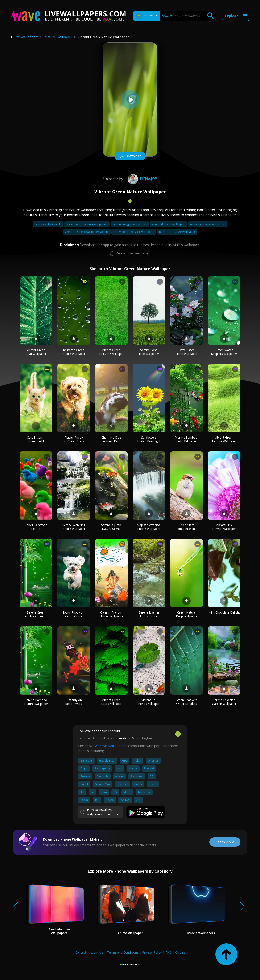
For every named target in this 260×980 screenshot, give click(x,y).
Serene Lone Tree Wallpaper (149, 352)
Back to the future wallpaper (177, 232)
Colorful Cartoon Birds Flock (36, 527)
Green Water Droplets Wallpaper (224, 352)
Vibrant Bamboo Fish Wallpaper (186, 439)
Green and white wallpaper (208, 224)
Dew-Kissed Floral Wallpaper (186, 352)
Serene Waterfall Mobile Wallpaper (74, 527)
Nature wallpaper (58, 37)
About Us (96, 952)
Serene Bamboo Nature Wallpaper (36, 702)
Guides (180, 952)
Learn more (225, 842)
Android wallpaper (110, 746)
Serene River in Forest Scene (149, 614)
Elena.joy (142, 179)
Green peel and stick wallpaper (134, 232)
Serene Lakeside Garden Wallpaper (224, 702)
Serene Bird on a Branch (187, 527)
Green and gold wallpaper (130, 224)
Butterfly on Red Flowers (74, 702)
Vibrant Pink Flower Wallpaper (224, 527)
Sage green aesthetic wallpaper (87, 224)
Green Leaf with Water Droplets (187, 702)
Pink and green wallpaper (168, 224)
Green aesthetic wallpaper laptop (87, 232)
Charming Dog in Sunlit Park (111, 439)
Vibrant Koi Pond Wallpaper (149, 702)
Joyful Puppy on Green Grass (74, 614)
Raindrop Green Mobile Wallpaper (74, 352)
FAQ (168, 952)
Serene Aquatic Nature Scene (111, 527)
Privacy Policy (152, 952)
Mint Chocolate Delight (224, 612)
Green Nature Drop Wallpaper (187, 614)
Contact (81, 952)
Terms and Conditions (123, 952)
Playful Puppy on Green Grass (74, 439)
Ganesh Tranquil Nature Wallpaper (111, 614)
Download (130, 156)
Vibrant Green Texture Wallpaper (111, 352)
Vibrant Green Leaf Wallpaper (36, 352)
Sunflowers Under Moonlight (149, 439)
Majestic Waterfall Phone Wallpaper (149, 527)
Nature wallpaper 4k (48, 224)
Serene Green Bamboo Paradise (36, 614)
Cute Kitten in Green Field (36, 439)
